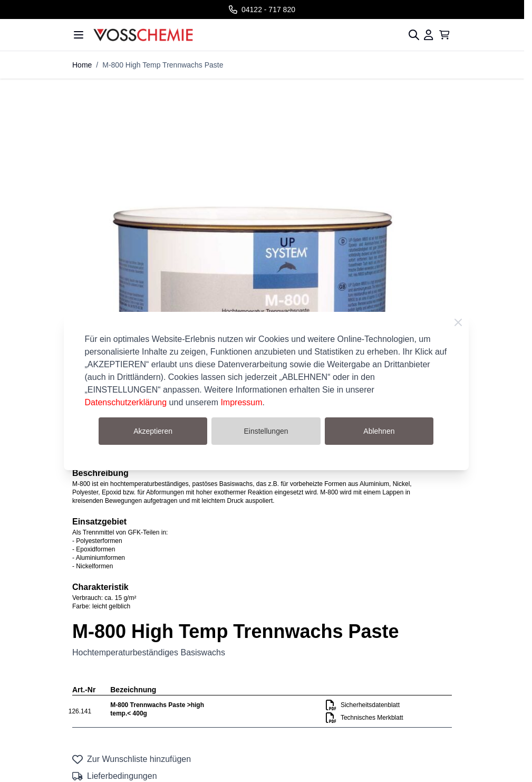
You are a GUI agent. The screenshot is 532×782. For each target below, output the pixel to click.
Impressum (241, 402)
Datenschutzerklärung (126, 402)
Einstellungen (266, 431)
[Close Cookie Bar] (458, 322)
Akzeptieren (153, 431)
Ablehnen (379, 431)
